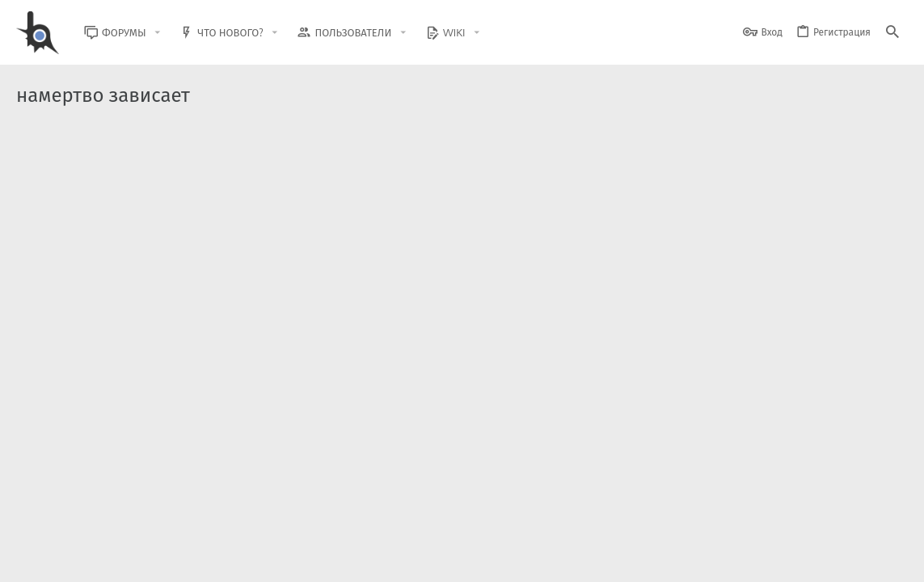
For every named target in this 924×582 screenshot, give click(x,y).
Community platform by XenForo (148, 514)
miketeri (97, 216)
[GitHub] (889, 521)
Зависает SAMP (125, 251)
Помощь (643, 216)
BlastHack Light (57, 560)
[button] (170, 33)
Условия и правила (616, 560)
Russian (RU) (147, 560)
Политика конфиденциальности (743, 560)
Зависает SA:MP (127, 168)
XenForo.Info (119, 527)
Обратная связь (527, 560)
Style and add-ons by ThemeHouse (365, 514)
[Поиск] (892, 33)
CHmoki (97, 299)
